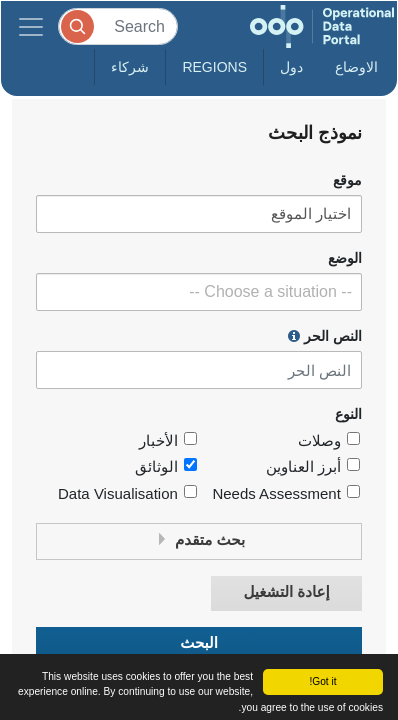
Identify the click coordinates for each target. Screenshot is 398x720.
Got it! (322, 681)
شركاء (130, 67)
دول (291, 67)
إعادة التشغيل (286, 592)
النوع (348, 414)
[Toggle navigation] (31, 26)
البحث (199, 643)
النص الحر (325, 336)
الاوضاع (356, 67)
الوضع (345, 258)
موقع (347, 180)
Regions (214, 67)
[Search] (118, 26)
